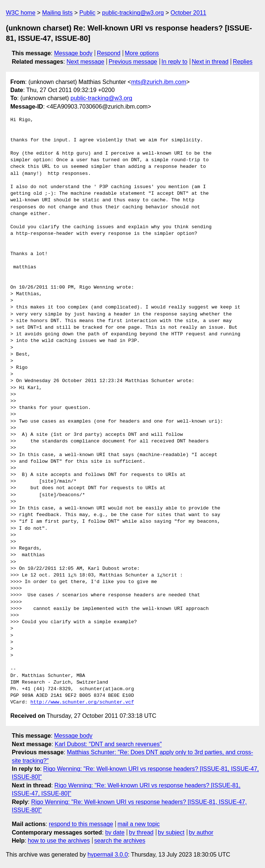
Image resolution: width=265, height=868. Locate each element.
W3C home (21, 13)
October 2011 (189, 13)
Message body (73, 53)
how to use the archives (59, 841)
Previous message (133, 62)
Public (87, 13)
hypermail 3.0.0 (107, 855)
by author (201, 832)
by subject (171, 832)
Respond (109, 53)
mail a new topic (139, 824)
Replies (243, 62)
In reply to (174, 62)
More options (142, 53)
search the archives (120, 841)
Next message (86, 62)
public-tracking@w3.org (133, 13)
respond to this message (81, 824)
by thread (141, 832)
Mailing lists (57, 13)
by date (115, 832)
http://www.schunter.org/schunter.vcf (82, 702)
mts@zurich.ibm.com (159, 82)
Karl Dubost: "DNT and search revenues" (108, 744)
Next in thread (210, 62)
